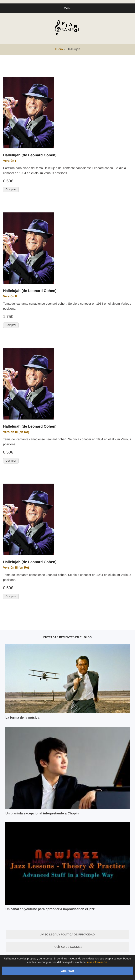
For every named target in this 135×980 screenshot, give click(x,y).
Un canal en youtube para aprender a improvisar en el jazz (50, 909)
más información (97, 962)
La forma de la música (22, 718)
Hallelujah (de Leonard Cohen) (30, 155)
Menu (67, 8)
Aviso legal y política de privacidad (68, 934)
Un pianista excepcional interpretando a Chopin (42, 813)
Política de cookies (67, 947)
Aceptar (67, 971)
